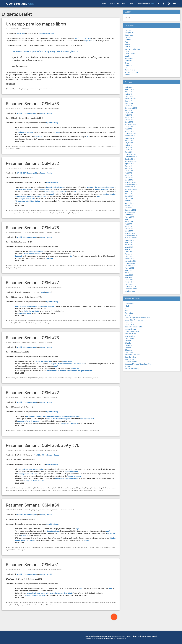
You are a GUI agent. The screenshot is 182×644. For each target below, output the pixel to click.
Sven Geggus (14, 268)
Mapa (104, 3)
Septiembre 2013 (131, 161)
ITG (67, 211)
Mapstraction (77, 265)
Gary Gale (49, 321)
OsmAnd (128, 341)
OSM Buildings (130, 336)
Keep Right (129, 315)
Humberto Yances (67, 488)
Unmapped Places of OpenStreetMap (138, 364)
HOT (63, 211)
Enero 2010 (129, 256)
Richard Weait (105, 603)
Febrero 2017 (130, 106)
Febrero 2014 (130, 150)
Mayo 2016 (129, 113)
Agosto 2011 (129, 217)
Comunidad (129, 35)
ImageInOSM (67, 321)
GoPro (28, 146)
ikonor (60, 321)
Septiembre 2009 (131, 266)
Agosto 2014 (129, 138)
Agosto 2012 (129, 191)
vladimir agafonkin (84, 490)
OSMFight (128, 345)
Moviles (128, 56)
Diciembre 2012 (130, 182)
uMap (18, 149)
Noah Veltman (15, 490)
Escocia (25, 548)
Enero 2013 (129, 180)
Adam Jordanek (13, 146)
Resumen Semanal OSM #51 (32, 565)
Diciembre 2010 (130, 233)
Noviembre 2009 (131, 261)
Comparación (130, 33)
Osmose (128, 348)
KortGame (98, 211)
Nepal (13, 323)
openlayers (38, 89)
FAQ (126, 42)
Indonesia (55, 431)
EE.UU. (24, 431)
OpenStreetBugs (78, 548)
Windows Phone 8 (97, 490)
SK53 (8, 149)
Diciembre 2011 (130, 210)
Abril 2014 (128, 145)
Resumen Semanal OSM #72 (32, 393)
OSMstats (128, 350)
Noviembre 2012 (131, 185)
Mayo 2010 (129, 247)
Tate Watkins (79, 431)
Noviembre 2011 (131, 212)
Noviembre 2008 (131, 289)
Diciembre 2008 (130, 287)
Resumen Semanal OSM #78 (32, 228)
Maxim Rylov (69, 378)
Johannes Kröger (53, 378)
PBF (29, 323)
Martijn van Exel (31, 213)
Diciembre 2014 (130, 134)
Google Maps (12, 89)
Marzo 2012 (129, 203)
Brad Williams (121, 638)
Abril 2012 (128, 201)
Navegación (129, 58)
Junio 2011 (129, 222)
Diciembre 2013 (130, 154)
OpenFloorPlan (25, 490)
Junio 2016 (129, 110)
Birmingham (22, 321)
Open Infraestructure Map (134, 327)
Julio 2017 (129, 101)
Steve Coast (12, 550)
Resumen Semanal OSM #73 (32, 338)
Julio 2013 (129, 166)
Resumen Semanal (30, 109)
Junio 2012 (129, 196)
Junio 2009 (129, 273)
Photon (33, 323)
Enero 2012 (129, 208)
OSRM (89, 146)
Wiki (132, 3)
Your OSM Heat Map (132, 369)
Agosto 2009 (129, 268)
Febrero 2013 (130, 178)
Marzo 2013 (129, 175)
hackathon (43, 146)
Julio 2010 (129, 242)
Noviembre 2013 (131, 157)
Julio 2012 (129, 194)
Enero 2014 (129, 152)
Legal (127, 51)
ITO (30, 548)
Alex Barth (11, 321)
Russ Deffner (82, 378)
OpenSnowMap (42, 213)
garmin (46, 211)
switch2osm (129, 359)
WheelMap (49, 605)
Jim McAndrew (74, 211)
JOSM (64, 146)
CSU (29, 378)
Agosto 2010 (129, 240)
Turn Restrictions (131, 362)
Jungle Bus (129, 313)
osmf (49, 213)
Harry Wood (43, 378)
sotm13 (90, 378)
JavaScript (58, 146)
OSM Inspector (130, 338)
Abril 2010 (128, 249)
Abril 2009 (128, 277)
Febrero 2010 (130, 254)
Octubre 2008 (130, 291)
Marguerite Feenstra (18, 213)
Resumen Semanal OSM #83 (32, 104)
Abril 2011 (128, 224)
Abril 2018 (128, 94)
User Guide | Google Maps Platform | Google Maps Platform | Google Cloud (45, 51)
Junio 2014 (129, 140)
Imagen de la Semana (132, 49)
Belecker (22, 146)
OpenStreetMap (145, 3)
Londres (75, 146)
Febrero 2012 (130, 205)
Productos (129, 65)
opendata (31, 89)
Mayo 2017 (129, 103)
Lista (124, 3)
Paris (94, 146)
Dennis (49, 574)
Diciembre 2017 (130, 99)
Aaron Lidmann (13, 265)
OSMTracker (129, 352)
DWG (33, 378)
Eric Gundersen (31, 211)
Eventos (29, 510)
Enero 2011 (129, 231)
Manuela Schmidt (66, 265)
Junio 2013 (129, 168)
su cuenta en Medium (46, 33)
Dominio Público (20, 211)
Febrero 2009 (130, 282)
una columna (20, 33)
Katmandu (91, 321)
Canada (29, 265)
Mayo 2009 (129, 275)
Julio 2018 (129, 92)
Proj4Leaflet (111, 265)
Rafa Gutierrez (110, 146)
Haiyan (59, 211)
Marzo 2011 (129, 226)
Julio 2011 (129, 219)
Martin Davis (59, 548)
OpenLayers (86, 38)
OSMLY (104, 265)
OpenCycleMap (130, 329)
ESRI (37, 378)
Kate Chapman (85, 211)
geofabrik (40, 431)
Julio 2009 (129, 270)
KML (92, 211)
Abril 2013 (128, 173)
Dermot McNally (32, 321)
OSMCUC (87, 548)
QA (126, 68)
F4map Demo (130, 304)
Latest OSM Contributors (134, 320)
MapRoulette (129, 325)
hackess (50, 146)
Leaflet (78, 38)
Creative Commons (118, 636)
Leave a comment (53, 109)
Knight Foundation (37, 548)
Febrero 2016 (130, 120)
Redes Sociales (130, 70)
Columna (26, 29)
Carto (93, 41)
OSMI (92, 548)
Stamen (96, 378)
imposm (51, 265)
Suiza (8, 268)
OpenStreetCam (131, 334)
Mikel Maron (106, 488)
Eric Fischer (38, 488)
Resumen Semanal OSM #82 (32, 163)
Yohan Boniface (94, 431)
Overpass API (86, 603)
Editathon (45, 265)
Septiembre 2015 (131, 124)
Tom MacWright (73, 490)
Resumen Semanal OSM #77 (32, 283)
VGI (21, 268)
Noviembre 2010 (131, 236)
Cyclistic (10, 211)
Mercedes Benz (106, 321)
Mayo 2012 (129, 198)
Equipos (128, 37)
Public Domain (64, 213)
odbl (75, 603)
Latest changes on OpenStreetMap (137, 318)
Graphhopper (35, 146)
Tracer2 (13, 149)
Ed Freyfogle (37, 265)
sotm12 (26, 605)
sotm (38, 323)
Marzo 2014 (129, 147)
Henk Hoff (37, 603)
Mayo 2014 (129, 143)
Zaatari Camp (45, 323)
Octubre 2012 (130, 187)
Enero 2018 (129, 96)
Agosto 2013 (129, 164)
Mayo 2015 (129, 127)
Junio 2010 (129, 245)
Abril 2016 (128, 115)
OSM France (82, 146)
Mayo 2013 (129, 171)
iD (74, 488)
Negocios (35, 510)
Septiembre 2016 (131, 108)
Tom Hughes (21, 550)
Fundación (114, 3)
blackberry (19, 488)
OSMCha (128, 343)
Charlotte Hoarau (22, 378)
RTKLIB (50, 490)
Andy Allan (22, 265)
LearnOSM (129, 322)
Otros (127, 63)
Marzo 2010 (129, 252)
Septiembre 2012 (131, 189)
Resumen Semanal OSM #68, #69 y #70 (43, 445)
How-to (127, 47)
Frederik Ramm (32, 431)
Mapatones (112, 211)
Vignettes (77, 213)
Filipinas (40, 211)
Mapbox (87, 41)
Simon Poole (57, 490)
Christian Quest (13, 603)
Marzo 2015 (129, 131)
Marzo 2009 (129, 280)
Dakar (20, 603)
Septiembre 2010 (131, 238)
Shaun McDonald (105, 548)
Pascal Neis (42, 490)
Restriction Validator (132, 355)
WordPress (95, 638)
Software (40, 109)
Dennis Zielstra (28, 488)
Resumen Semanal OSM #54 (32, 505)
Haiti (55, 488)
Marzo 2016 (129, 117)
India (50, 431)
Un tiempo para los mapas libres (36, 24)
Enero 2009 (129, 284)
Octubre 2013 (130, 159)
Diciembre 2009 (130, 259)
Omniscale (86, 265)
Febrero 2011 (130, 229)
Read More (10, 84)
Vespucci (128, 366)
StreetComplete (130, 357)
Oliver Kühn (19, 323)
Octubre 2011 (130, 215)
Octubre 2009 (130, 263)
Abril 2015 (128, 129)
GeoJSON (52, 211)
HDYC (127, 306)
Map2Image (58, 603)
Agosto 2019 (129, 89)
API (16, 321)
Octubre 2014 (130, 136)
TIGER (71, 213)
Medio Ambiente (131, 54)
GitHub (55, 321)
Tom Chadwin (47, 89)
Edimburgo (18, 548)
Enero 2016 (129, 122)
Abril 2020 (128, 87)
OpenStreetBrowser (132, 332)
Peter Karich (101, 146)
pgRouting (55, 213)
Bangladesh (11, 488)
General (29, 232)
